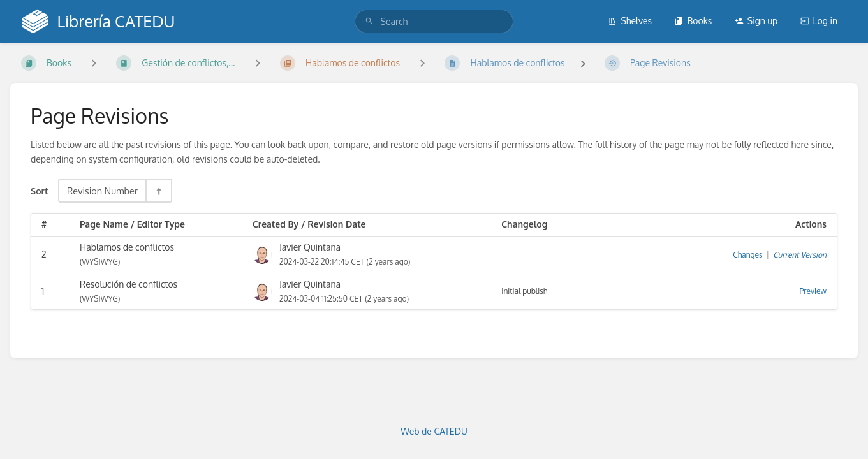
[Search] (369, 21)
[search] (434, 21)
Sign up (756, 21)
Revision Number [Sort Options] (102, 191)
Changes (747, 255)
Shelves (630, 21)
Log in (819, 21)
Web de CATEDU (434, 431)
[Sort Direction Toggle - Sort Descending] (158, 191)
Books (693, 21)
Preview (813, 291)
